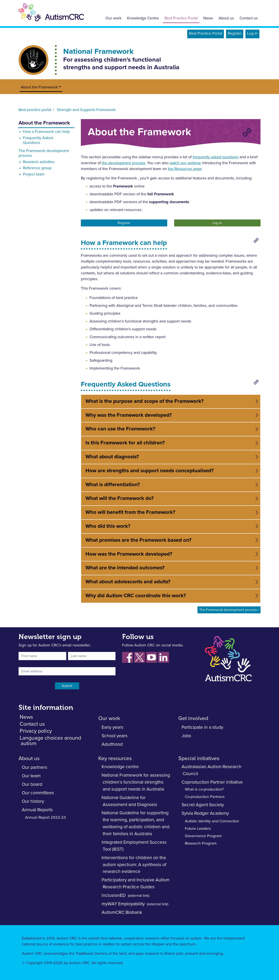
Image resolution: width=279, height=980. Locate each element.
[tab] (171, 401)
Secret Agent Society (203, 805)
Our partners (35, 767)
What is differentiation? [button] (113, 485)
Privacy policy (36, 731)
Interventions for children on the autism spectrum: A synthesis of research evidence (134, 865)
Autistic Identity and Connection (212, 821)
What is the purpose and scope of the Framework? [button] (145, 401)
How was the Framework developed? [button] (129, 554)
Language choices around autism (50, 741)
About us (226, 18)
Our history (33, 801)
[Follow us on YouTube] (151, 657)
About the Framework (39, 87)
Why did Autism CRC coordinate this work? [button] (136, 596)
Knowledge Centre (143, 18)
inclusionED (114, 895)
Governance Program (203, 836)
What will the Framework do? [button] (120, 498)
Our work (113, 18)
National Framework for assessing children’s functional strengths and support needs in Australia (136, 782)
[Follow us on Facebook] (128, 657)
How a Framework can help (46, 132)
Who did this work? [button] (108, 526)
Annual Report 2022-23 (45, 818)
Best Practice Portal (181, 18)
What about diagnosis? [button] (112, 457)
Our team (31, 776)
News (208, 18)
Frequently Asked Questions (38, 141)
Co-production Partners (205, 797)
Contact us (249, 18)
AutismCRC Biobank (122, 912)
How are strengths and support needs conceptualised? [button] (150, 471)
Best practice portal (35, 110)
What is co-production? (204, 789)
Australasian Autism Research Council (212, 770)
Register (235, 34)
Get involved (193, 718)
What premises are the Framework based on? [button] (138, 540)
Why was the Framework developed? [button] (129, 415)
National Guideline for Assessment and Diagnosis (129, 801)
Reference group (37, 168)
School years (115, 736)
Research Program (201, 843)
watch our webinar (185, 163)
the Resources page (185, 169)
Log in (252, 34)
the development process (123, 163)
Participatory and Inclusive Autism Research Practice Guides (135, 883)
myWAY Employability (123, 904)
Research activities (39, 162)
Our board (32, 784)
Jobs (186, 736)
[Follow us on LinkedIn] (163, 657)
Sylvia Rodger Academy (205, 813)
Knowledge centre (120, 767)
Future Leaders (198, 829)
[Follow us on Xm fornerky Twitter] (139, 657)
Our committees (38, 793)
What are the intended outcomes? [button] (125, 568)
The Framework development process (44, 153)
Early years (112, 727)
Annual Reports (37, 810)
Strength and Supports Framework (86, 110)
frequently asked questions (216, 157)
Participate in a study (202, 727)
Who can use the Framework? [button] (120, 429)
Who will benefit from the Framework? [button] (130, 512)
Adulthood (112, 744)
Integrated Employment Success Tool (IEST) (134, 846)
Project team (34, 174)
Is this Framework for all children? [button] (125, 443)
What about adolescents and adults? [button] (128, 582)
